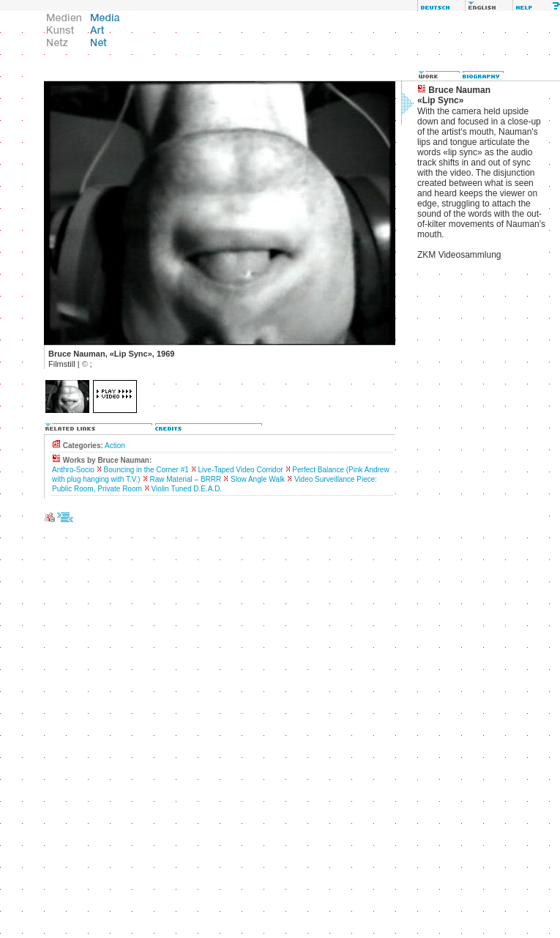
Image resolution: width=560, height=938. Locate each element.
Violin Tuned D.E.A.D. (187, 489)
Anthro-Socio (73, 470)
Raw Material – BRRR (185, 479)
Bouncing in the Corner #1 (146, 470)
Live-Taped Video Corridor (241, 470)
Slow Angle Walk (258, 479)
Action (115, 446)
